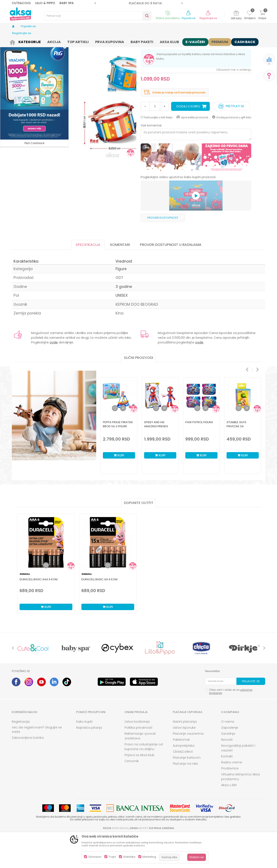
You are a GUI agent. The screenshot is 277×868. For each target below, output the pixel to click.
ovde (54, 375)
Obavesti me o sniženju (234, 103)
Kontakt (227, 790)
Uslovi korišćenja (137, 755)
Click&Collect (183, 785)
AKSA (15, 41)
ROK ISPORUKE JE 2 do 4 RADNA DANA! (138, 3)
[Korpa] (262, 16)
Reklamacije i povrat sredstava (140, 769)
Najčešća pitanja (89, 761)
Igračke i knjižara (48, 41)
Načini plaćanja (185, 755)
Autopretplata (184, 779)
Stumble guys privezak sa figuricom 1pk (237, 460)
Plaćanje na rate (185, 797)
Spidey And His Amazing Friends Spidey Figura (156, 460)
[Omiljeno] (250, 14)
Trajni (112, 857)
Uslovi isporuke (184, 761)
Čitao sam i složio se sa (231, 725)
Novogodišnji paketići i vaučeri (238, 781)
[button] (98, 16)
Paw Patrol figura (199, 455)
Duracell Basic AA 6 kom (99, 613)
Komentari (120, 278)
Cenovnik (132, 794)
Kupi (119, 489)
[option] (138, 3)
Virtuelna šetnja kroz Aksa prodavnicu (240, 810)
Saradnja (228, 767)
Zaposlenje (230, 761)
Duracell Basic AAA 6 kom (39, 613)
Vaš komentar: (151, 159)
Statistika (129, 857)
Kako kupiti (84, 755)
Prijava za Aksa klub (139, 788)
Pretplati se (231, 138)
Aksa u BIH (229, 818)
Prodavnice (230, 802)
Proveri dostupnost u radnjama (171, 278)
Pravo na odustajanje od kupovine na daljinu (144, 780)
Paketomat (181, 773)
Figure (111, 41)
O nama (228, 755)
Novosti (227, 773)
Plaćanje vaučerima (188, 767)
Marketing (149, 857)
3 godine (124, 320)
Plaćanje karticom (187, 791)
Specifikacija (88, 278)
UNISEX (122, 329)
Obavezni (95, 857)
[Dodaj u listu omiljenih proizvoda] (46, 599)
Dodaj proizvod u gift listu (232, 151)
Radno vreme (232, 796)
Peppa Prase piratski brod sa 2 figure (118, 457)
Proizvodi (28, 41)
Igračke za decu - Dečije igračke (83, 41)
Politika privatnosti (138, 761)
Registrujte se (208, 18)
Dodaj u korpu (188, 140)
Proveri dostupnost (163, 251)
